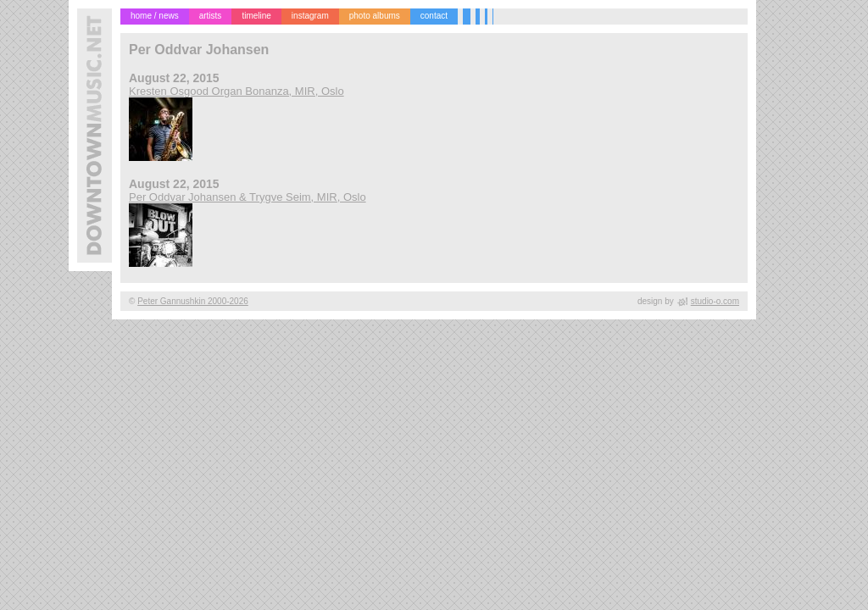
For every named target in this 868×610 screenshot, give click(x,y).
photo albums (375, 16)
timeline (256, 16)
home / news (155, 16)
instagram (310, 16)
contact (434, 16)
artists (211, 16)
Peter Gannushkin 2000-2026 (193, 301)
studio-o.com (715, 301)
